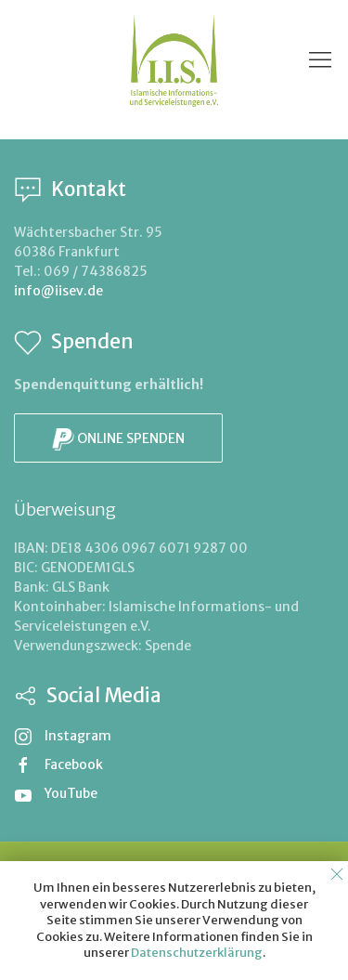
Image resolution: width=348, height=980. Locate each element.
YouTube (56, 793)
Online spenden (118, 439)
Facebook (58, 764)
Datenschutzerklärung (197, 953)
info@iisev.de (58, 291)
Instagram (63, 736)
